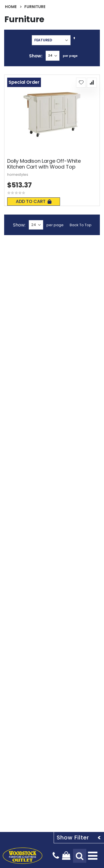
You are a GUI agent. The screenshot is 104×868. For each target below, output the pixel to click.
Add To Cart (34, 201)
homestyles (18, 175)
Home (11, 7)
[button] (81, 83)
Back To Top (81, 225)
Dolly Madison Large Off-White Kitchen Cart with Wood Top (44, 164)
